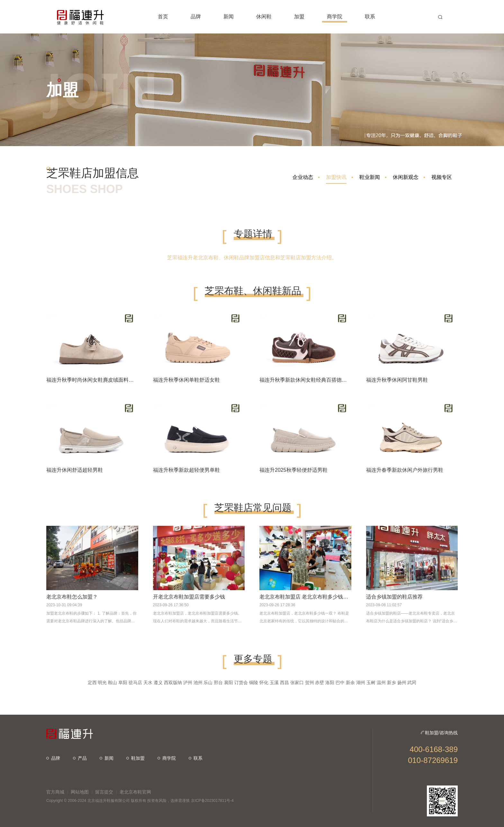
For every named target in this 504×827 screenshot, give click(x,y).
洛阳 (330, 683)
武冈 (412, 683)
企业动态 (303, 177)
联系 (196, 758)
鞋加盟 (135, 758)
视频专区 (442, 177)
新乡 (392, 683)
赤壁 (319, 683)
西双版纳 (173, 683)
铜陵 (254, 683)
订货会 (241, 683)
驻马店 (135, 683)
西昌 (284, 683)
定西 (92, 683)
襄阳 (229, 683)
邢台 (218, 683)
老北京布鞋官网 (135, 792)
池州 (198, 683)
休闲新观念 (406, 177)
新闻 (107, 758)
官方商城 (55, 792)
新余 (350, 683)
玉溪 (274, 683)
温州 (381, 683)
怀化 (264, 683)
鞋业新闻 (370, 177)
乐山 (208, 683)
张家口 (297, 683)
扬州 (402, 683)
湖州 (361, 683)
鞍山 (113, 683)
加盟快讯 (336, 179)
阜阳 (123, 683)
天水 (148, 683)
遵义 (158, 683)
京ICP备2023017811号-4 (212, 801)
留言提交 (104, 792)
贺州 (310, 683)
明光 (102, 683)
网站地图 (80, 792)
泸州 (188, 683)
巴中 (340, 683)
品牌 (53, 758)
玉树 (371, 683)
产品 (80, 758)
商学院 (167, 758)
